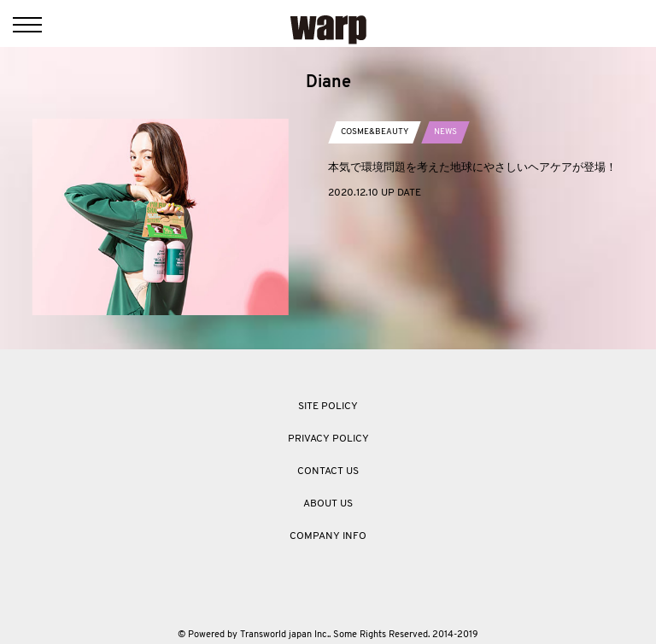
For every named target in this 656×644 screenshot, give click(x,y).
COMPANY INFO (328, 536)
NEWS (445, 132)
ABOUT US (328, 504)
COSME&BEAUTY (375, 132)
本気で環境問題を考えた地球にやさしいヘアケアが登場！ (472, 167)
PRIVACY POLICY (328, 439)
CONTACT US (328, 471)
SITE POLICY (328, 407)
